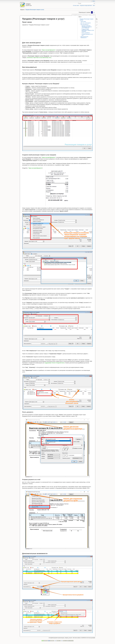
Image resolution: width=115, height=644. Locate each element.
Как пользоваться (85, 24)
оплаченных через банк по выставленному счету (39, 58)
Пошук (94, 3)
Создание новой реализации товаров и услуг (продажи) (88, 30)
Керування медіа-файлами (86, 6)
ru (94, 12)
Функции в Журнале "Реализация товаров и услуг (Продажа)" (87, 27)
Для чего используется (86, 23)
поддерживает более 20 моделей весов (55, 363)
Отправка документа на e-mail (87, 35)
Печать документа (86, 33)
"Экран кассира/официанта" (49, 50)
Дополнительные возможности (84, 37)
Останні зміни (76, 6)
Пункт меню (83, 21)
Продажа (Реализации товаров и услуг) (35, 10)
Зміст (94, 6)
